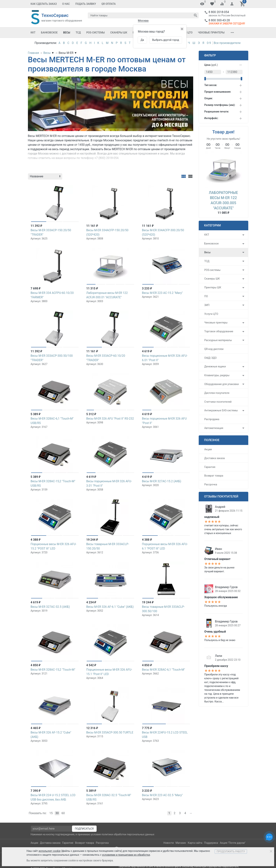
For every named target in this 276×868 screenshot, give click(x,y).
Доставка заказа (215, 458)
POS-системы (96, 33)
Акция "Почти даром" (233, 843)
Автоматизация (214, 428)
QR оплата (109, 4)
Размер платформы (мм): (220, 105)
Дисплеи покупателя (217, 393)
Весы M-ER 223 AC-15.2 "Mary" (162, 293)
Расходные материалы (218, 340)
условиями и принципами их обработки (126, 855)
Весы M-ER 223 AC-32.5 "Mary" (162, 795)
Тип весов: (211, 85)
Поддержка (211, 843)
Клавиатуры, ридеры (217, 375)
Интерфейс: (211, 118)
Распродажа (212, 419)
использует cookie (49, 851)
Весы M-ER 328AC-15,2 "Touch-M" (53, 670)
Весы (67, 33)
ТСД (78, 33)
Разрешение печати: (217, 112)
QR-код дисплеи (214, 349)
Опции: (209, 98)
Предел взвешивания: (218, 92)
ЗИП (207, 305)
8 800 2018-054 (219, 12)
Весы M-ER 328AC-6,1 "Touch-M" (163, 670)
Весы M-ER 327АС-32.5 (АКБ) (50, 607)
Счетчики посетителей (218, 402)
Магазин (181, 843)
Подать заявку (86, 4)
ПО (206, 296)
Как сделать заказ (44, 4)
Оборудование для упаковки (222, 384)
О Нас (66, 4)
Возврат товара (214, 476)
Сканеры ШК (119, 33)
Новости (169, 843)
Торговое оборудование (219, 331)
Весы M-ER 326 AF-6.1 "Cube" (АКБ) (110, 607)
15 (51, 813)
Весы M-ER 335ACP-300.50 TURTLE (110, 732)
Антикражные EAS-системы (221, 410)
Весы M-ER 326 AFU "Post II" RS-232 (110, 419)
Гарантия (210, 467)
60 (63, 813)
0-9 (209, 43)
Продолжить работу (231, 851)
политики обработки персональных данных (128, 834)
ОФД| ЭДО (211, 358)
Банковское (49, 33)
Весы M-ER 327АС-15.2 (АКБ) (162, 481)
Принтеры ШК (213, 287)
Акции (208, 449)
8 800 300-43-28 (219, 20)
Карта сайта (195, 843)
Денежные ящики (215, 366)
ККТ (33, 33)
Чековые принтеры (211, 33)
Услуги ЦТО (211, 314)
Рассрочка (211, 484)
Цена (211, 65)
